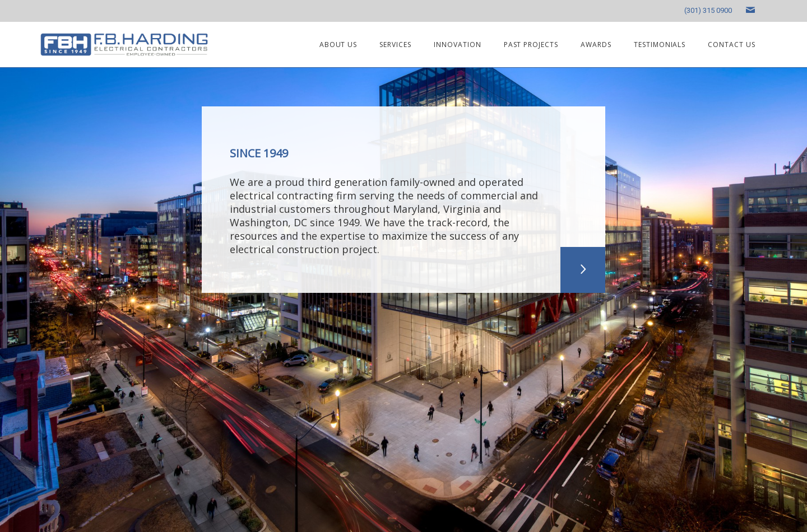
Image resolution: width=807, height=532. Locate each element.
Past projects (531, 45)
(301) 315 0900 (708, 10)
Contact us (732, 45)
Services (395, 45)
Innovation (458, 45)
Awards (596, 45)
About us (338, 45)
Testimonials (660, 45)
